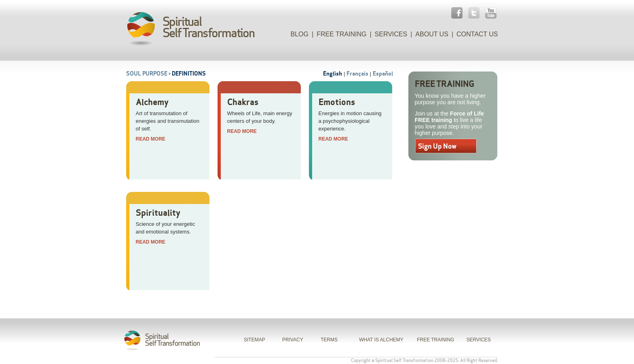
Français (357, 74)
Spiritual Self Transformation (404, 360)
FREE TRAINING (435, 340)
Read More (151, 139)
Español (383, 74)
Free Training (341, 34)
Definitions (189, 74)
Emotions (337, 102)
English (333, 74)
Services (391, 34)
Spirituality (158, 213)
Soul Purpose (147, 74)
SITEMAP (255, 340)
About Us (432, 34)
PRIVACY (293, 340)
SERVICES (478, 340)
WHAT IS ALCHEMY (381, 340)
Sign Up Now (437, 146)
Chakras (243, 102)
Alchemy (152, 102)
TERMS (329, 340)
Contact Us (477, 34)
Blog (300, 34)
